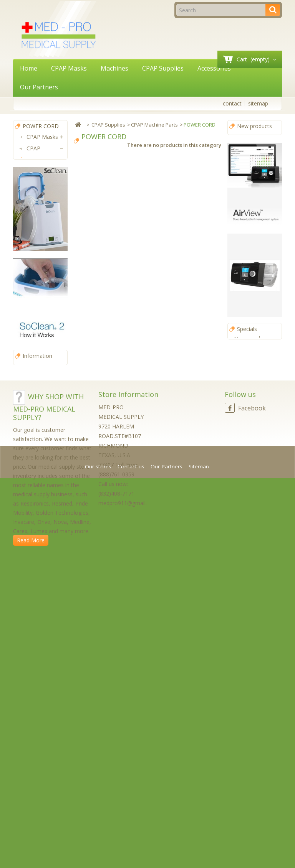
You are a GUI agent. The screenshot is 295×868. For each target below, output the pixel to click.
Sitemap (199, 851)
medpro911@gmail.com (128, 790)
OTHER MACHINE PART (46, 263)
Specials (247, 339)
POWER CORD (44, 212)
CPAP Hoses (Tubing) (41, 344)
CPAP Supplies (163, 68)
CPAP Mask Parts (45, 315)
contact (232, 103)
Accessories (214, 68)
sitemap (258, 103)
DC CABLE (43, 235)
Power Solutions (38, 419)
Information (37, 630)
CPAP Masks (69, 68)
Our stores (40, 642)
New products (254, 126)
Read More (31, 827)
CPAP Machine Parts (41, 183)
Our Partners (39, 87)
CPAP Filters (38, 292)
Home (29, 68)
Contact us (132, 851)
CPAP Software (38, 396)
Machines (114, 68)
